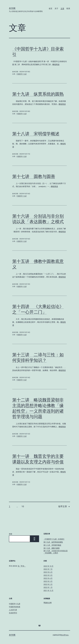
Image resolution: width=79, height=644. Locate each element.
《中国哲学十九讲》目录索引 (54, 539)
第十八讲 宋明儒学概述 (36, 134)
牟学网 (12, 8)
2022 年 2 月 (48, 584)
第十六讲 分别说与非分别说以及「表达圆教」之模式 (56, 552)
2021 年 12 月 (48, 590)
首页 (50, 9)
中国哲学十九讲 (22, 74)
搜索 (11, 534)
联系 (68, 9)
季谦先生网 (48, 603)
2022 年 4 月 (48, 578)
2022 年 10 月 (48, 566)
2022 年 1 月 (48, 587)
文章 (62, 9)
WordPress (65, 635)
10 (23, 506)
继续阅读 (56, 64)
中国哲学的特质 (15, 607)
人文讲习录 (13, 610)
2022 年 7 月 (48, 569)
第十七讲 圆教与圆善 (34, 176)
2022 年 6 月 (48, 572)
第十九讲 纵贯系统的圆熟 (38, 94)
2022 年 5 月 (48, 575)
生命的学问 (13, 613)
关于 (56, 9)
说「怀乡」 (22, 566)
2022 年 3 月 (48, 581)
